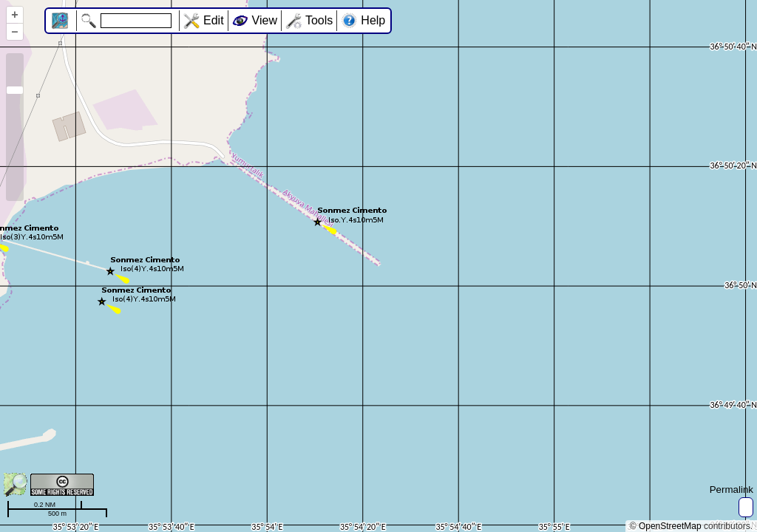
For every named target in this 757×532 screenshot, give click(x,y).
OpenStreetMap (670, 526)
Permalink (731, 490)
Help (373, 20)
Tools (319, 20)
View (265, 20)
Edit (214, 20)
